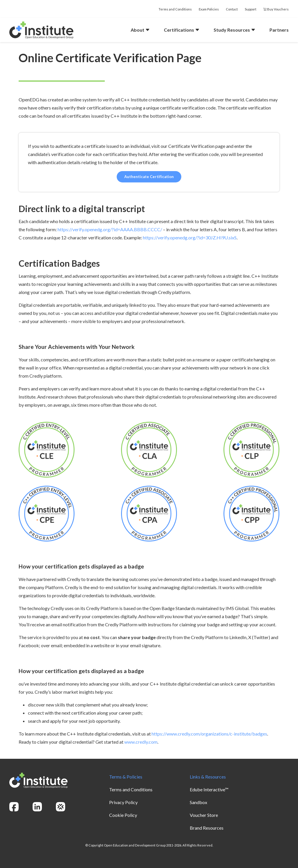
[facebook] (14, 807)
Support (251, 9)
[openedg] (61, 807)
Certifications (182, 30)
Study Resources (235, 30)
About (140, 30)
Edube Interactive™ (209, 789)
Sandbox (198, 802)
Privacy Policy (123, 802)
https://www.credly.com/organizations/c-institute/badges (209, 734)
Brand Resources (207, 828)
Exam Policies (209, 9)
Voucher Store (204, 815)
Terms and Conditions (175, 9)
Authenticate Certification (149, 177)
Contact (232, 9)
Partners (279, 30)
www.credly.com (141, 742)
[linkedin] (37, 807)
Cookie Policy (123, 815)
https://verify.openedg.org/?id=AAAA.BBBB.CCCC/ (110, 229)
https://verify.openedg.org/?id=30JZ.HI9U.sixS (190, 237)
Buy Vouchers (276, 9)
